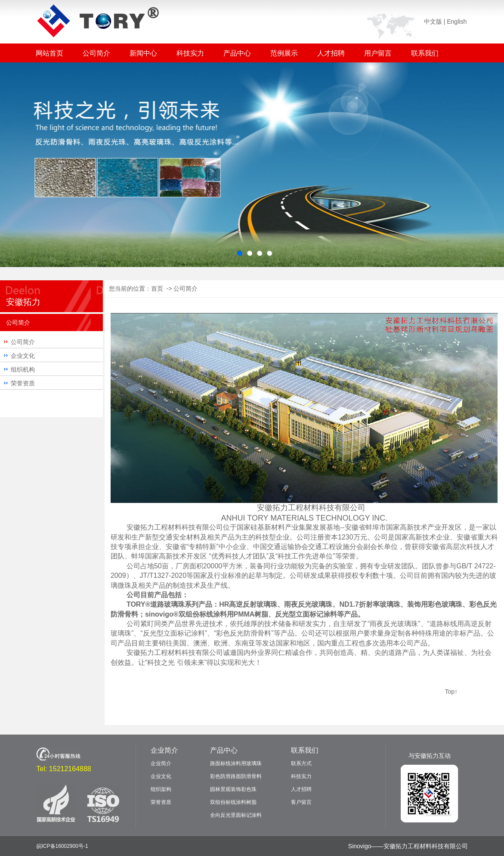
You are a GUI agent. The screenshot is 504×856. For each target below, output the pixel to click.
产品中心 (237, 53)
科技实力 (190, 53)
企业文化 (23, 356)
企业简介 (164, 750)
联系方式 (301, 763)
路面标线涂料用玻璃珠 (236, 763)
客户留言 (301, 802)
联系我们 (425, 53)
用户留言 (378, 53)
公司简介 (96, 53)
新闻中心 (143, 53)
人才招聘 (331, 53)
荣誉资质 (23, 383)
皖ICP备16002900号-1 (62, 846)
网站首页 (49, 53)
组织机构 (23, 369)
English (457, 22)
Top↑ (451, 692)
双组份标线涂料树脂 (233, 802)
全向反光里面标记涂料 (236, 815)
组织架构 (161, 789)
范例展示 (284, 53)
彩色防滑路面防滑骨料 (236, 776)
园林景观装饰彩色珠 (233, 789)
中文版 (433, 22)
